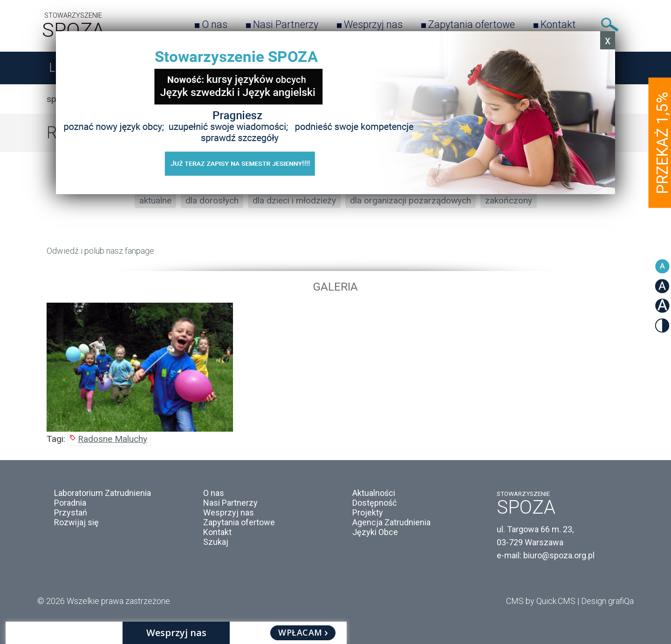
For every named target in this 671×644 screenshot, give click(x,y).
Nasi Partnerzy (286, 24)
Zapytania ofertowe (472, 24)
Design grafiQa (607, 601)
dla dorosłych (212, 200)
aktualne (155, 200)
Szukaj (609, 24)
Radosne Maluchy (113, 439)
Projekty (368, 512)
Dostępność (374, 503)
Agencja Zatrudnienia (391, 522)
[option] (335, 367)
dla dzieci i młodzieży (294, 200)
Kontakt (558, 24)
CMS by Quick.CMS (541, 601)
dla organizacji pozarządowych (411, 200)
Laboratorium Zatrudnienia (103, 493)
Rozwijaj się (76, 522)
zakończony (509, 200)
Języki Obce (375, 532)
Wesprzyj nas (373, 24)
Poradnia (70, 503)
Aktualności (374, 493)
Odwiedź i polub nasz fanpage (100, 251)
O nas (215, 24)
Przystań (71, 512)
